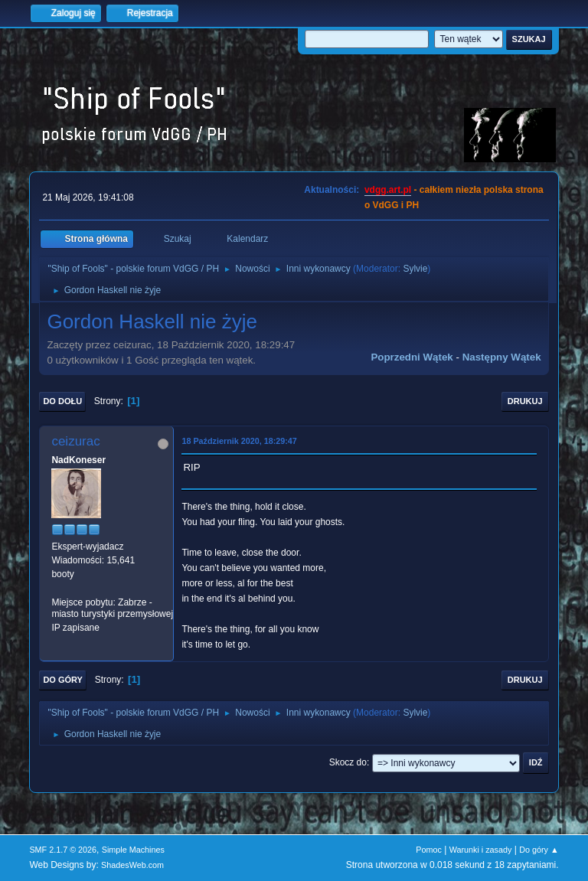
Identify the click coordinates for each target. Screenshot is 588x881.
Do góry (63, 680)
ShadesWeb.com (132, 865)
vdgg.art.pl (388, 190)
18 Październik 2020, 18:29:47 (239, 441)
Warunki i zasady (481, 850)
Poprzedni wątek (412, 357)
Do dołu (62, 401)
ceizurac (75, 441)
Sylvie (415, 269)
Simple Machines (133, 850)
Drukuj (525, 401)
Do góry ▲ (539, 850)
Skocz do (348, 762)
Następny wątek (502, 357)
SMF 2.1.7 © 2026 (63, 850)
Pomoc (429, 850)
